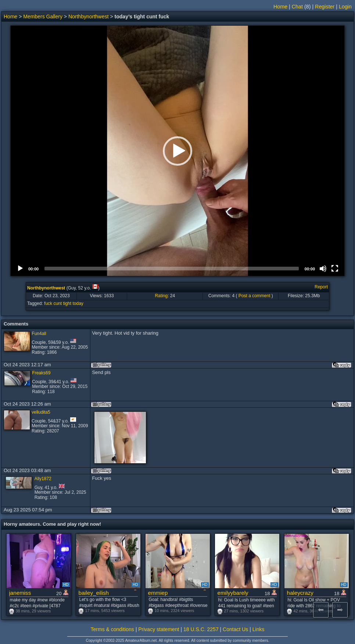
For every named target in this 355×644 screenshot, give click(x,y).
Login (345, 7)
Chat (297, 7)
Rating (161, 296)
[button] (177, 151)
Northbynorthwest (89, 17)
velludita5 (41, 412)
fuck (48, 303)
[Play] (20, 269)
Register (325, 7)
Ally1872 (43, 479)
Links (259, 629)
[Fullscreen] (335, 269)
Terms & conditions (112, 629)
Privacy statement (159, 629)
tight (67, 303)
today (78, 303)
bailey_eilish (94, 593)
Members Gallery (43, 17)
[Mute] (323, 269)
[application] (177, 151)
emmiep (158, 593)
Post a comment (254, 296)
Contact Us (235, 629)
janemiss (20, 593)
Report (321, 287)
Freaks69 (41, 373)
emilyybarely (233, 593)
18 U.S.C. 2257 (201, 629)
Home (280, 7)
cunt (58, 303)
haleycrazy (300, 593)
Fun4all (39, 334)
